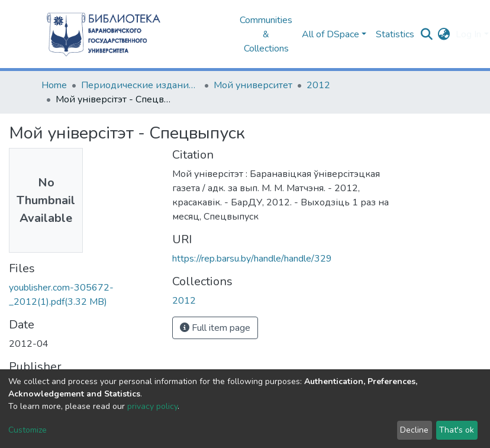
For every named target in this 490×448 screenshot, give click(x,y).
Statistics (395, 34)
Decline (414, 430)
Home (54, 85)
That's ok (457, 430)
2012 (318, 85)
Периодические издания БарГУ (140, 85)
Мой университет (253, 85)
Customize (28, 430)
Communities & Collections (266, 34)
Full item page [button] (215, 328)
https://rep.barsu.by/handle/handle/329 (252, 259)
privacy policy (152, 406)
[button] (444, 34)
